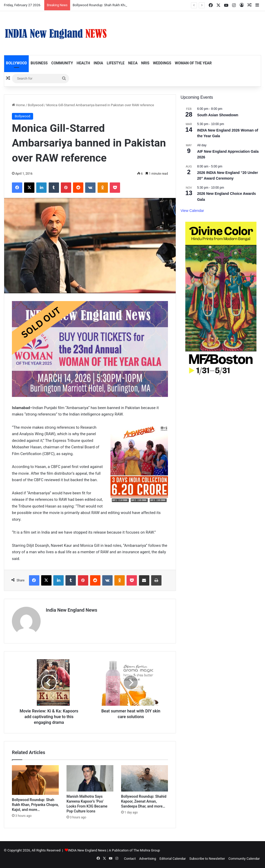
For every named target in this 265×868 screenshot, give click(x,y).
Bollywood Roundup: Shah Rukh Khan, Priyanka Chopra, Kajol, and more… (35, 805)
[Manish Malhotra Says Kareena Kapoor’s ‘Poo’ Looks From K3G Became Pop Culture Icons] (90, 778)
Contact (130, 859)
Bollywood (16, 63)
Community (62, 63)
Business (39, 63)
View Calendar (192, 211)
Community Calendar (244, 859)
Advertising (148, 859)
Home (18, 105)
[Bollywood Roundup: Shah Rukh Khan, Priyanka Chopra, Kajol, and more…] (35, 780)
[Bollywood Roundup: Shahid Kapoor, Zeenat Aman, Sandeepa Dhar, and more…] (145, 778)
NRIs (145, 63)
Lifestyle (116, 63)
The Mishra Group (147, 850)
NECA (133, 63)
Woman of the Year (193, 63)
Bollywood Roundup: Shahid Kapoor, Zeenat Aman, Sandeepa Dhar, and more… (144, 801)
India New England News (72, 610)
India (98, 63)
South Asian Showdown (218, 115)
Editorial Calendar (173, 859)
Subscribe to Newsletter (207, 859)
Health (83, 63)
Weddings (162, 63)
